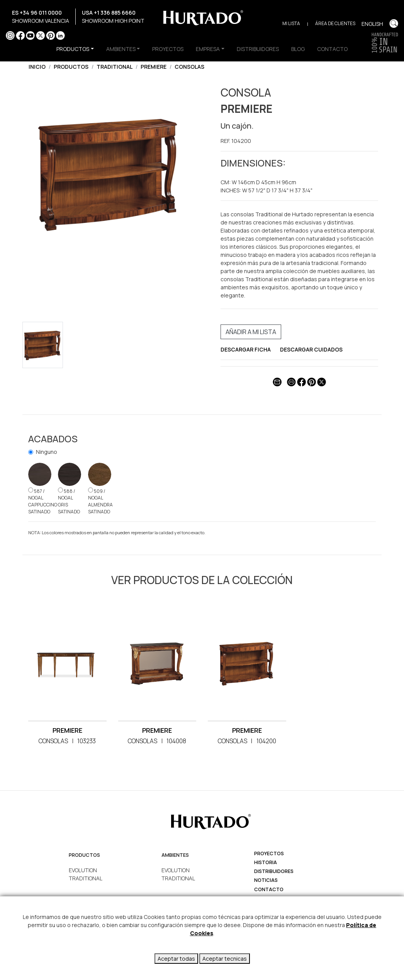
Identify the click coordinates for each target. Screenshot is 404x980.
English (372, 24)
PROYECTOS (168, 49)
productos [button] (73, 49)
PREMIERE (154, 67)
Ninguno (47, 452)
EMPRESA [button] (208, 49)
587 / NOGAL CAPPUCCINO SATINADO (43, 501)
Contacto (269, 889)
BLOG (298, 49)
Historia (266, 862)
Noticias (266, 880)
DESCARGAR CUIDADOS (311, 349)
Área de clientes (335, 23)
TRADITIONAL (115, 67)
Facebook (20, 35)
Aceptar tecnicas (225, 959)
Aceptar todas (176, 959)
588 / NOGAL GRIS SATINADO (69, 501)
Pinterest (50, 35)
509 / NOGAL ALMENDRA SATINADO (100, 501)
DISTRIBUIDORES (258, 49)
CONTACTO (332, 49)
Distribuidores (274, 871)
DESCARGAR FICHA (246, 349)
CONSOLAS (189, 67)
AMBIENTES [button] (121, 49)
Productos (71, 67)
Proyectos (269, 853)
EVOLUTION (83, 870)
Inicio (37, 67)
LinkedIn (60, 35)
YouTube (30, 35)
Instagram (10, 35)
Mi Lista (291, 23)
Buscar (394, 23)
